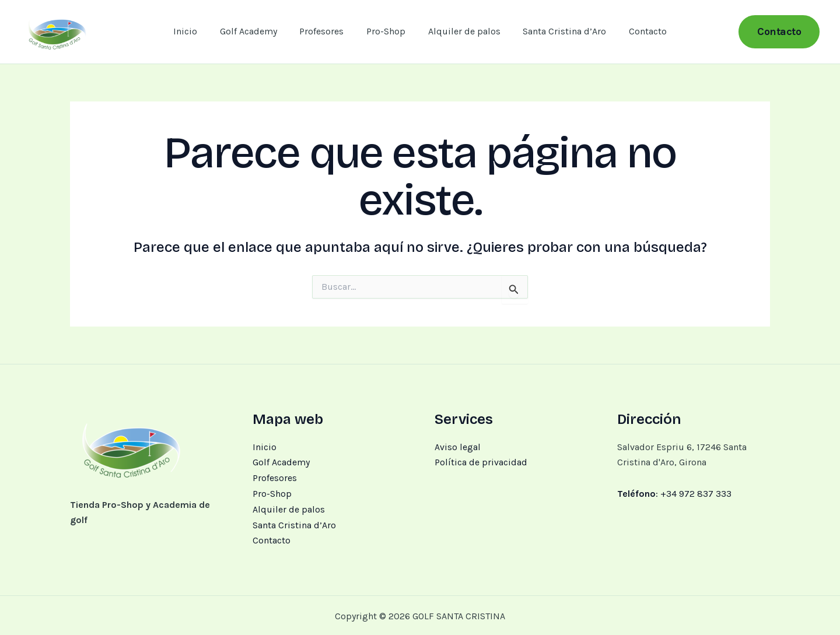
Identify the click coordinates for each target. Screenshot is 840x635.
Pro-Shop (386, 31)
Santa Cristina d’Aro (557, 31)
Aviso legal (458, 447)
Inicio (197, 31)
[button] (779, 32)
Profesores (325, 31)
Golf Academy (256, 31)
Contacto (636, 31)
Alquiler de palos (460, 31)
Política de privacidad (481, 462)
